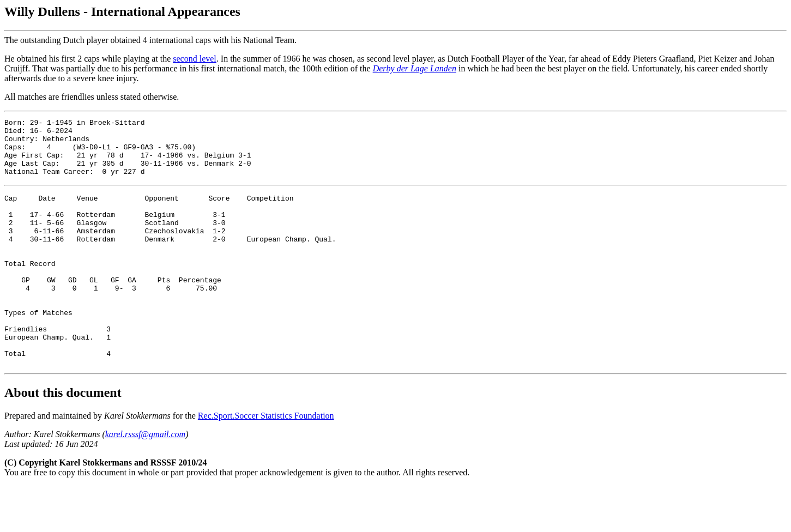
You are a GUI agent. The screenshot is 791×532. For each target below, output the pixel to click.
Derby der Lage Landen (415, 68)
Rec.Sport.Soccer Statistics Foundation (266, 461)
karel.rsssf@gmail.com (145, 480)
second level (195, 59)
